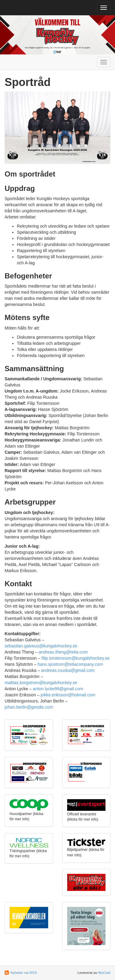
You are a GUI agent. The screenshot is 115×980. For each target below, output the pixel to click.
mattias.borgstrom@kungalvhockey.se (41, 683)
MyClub (104, 973)
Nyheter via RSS (24, 973)
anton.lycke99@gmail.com (58, 689)
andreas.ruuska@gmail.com (68, 670)
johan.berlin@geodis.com (29, 707)
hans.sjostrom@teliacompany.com (70, 664)
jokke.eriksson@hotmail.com (68, 695)
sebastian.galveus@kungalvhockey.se (41, 646)
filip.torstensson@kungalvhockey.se (75, 658)
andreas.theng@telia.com (63, 652)
